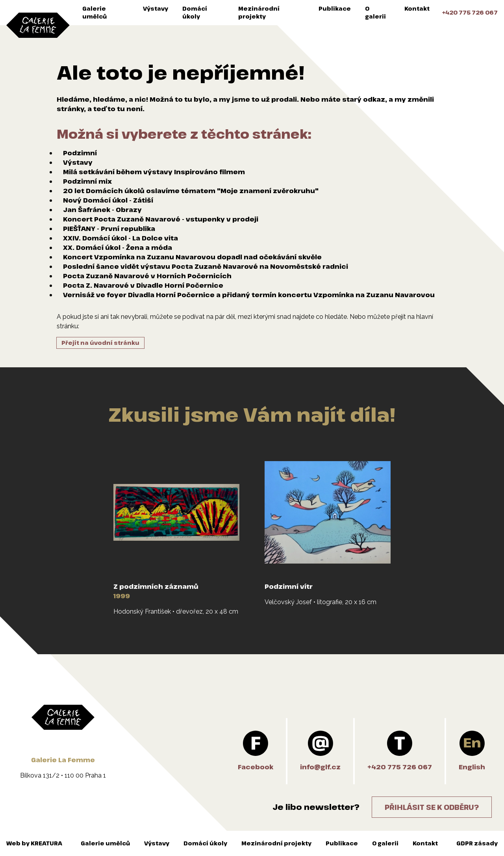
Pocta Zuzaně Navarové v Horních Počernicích (147, 276)
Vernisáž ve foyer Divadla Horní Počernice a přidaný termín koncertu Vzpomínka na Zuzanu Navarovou (249, 295)
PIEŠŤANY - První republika (109, 229)
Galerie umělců (94, 12)
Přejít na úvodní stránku (100, 343)
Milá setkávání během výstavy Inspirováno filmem (154, 172)
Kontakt (417, 8)
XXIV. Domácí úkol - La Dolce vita (120, 238)
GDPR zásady (477, 843)
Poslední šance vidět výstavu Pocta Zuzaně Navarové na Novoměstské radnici (206, 266)
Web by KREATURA (34, 843)
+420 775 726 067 (470, 12)
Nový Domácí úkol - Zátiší (108, 200)
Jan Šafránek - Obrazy (102, 210)
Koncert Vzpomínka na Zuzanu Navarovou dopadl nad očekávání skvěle (192, 257)
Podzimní (80, 153)
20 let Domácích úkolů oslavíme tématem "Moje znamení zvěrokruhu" (191, 191)
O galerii (375, 12)
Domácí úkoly (195, 12)
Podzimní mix (87, 181)
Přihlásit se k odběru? (432, 807)
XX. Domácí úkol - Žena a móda (118, 247)
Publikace (335, 8)
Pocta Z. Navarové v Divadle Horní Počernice (143, 285)
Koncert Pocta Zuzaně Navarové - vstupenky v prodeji (161, 219)
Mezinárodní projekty (259, 12)
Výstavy (156, 8)
